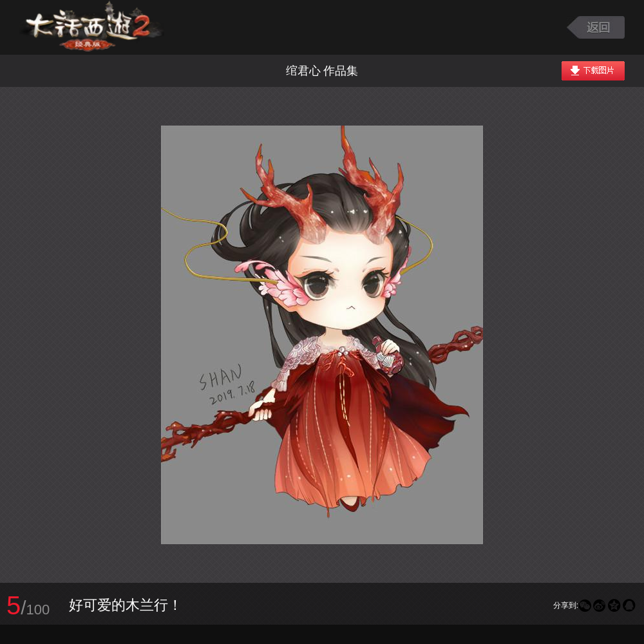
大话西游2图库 (92, 27)
